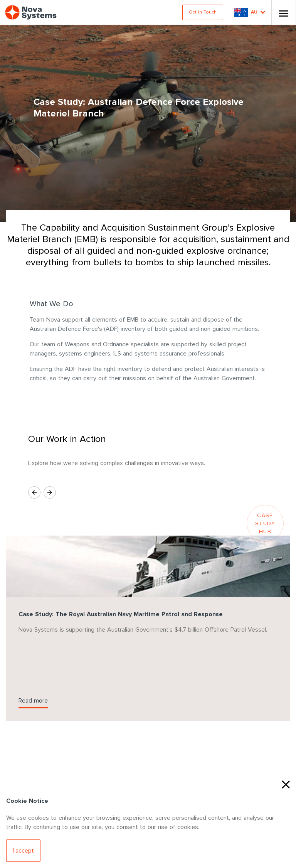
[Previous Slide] (34, 492)
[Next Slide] (50, 492)
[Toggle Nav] (284, 12)
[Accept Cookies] (23, 851)
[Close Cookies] (286, 784)
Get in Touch (203, 12)
